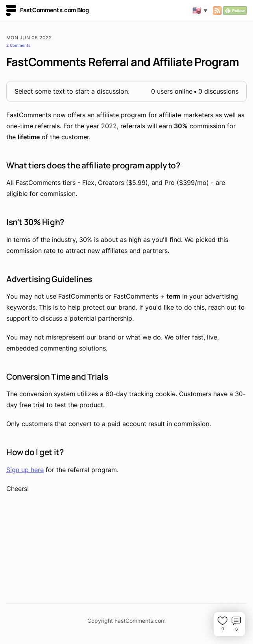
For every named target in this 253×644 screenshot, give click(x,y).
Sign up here (25, 470)
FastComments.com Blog (48, 10)
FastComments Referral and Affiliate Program (123, 62)
